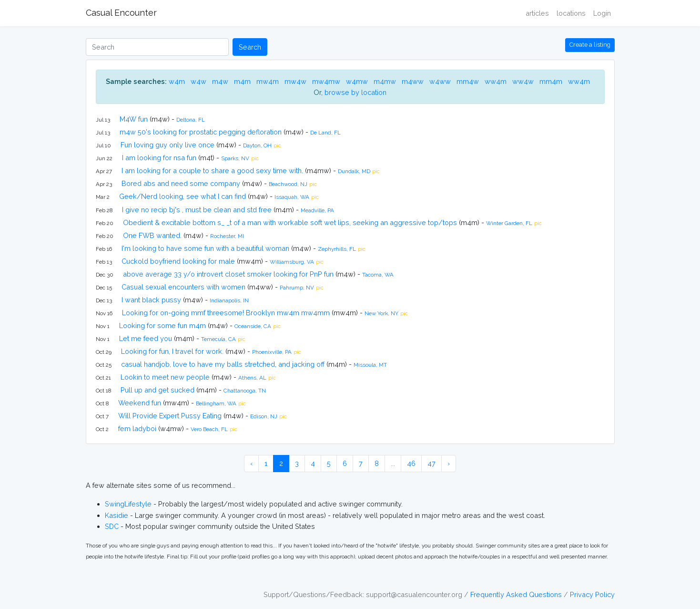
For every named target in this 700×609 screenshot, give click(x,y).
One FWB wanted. (152, 235)
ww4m (496, 81)
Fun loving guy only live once (167, 145)
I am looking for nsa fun (159, 158)
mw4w (295, 81)
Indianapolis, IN (229, 300)
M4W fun (134, 119)
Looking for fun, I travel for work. (172, 351)
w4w (198, 81)
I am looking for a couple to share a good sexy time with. (212, 170)
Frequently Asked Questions (516, 594)
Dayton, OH (257, 145)
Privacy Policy (592, 594)
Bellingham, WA (216, 403)
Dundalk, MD (354, 171)
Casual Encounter (121, 13)
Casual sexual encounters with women (183, 287)
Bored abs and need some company (181, 183)
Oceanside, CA (253, 326)
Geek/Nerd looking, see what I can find (183, 196)
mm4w (468, 81)
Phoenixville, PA (272, 352)
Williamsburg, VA (292, 262)
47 (431, 463)
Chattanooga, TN (245, 391)
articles (537, 13)
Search (250, 47)
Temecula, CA (218, 339)
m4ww (413, 81)
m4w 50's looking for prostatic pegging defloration (201, 132)
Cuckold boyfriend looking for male (178, 261)
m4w (220, 81)
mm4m (551, 81)
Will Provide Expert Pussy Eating (170, 416)
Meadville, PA (317, 210)
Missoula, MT (370, 365)
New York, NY (381, 313)
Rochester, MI (227, 236)
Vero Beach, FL (209, 429)
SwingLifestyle (128, 504)
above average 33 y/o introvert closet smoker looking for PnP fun (228, 274)
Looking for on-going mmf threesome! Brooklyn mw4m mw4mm (226, 313)
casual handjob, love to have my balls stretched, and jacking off (223, 364)
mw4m (268, 81)
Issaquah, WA (292, 197)
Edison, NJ (264, 416)
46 (411, 463)
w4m (177, 81)
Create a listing (590, 45)
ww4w (523, 81)
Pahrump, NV (297, 288)
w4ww (440, 81)
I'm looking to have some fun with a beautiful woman (205, 248)
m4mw (385, 81)
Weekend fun (140, 403)
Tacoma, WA (378, 275)
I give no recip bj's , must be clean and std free (197, 210)
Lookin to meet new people (165, 377)
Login (602, 13)
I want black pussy (151, 300)
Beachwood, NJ (288, 184)
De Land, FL (325, 133)
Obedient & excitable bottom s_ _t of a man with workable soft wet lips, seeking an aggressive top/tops (290, 222)
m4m (242, 81)
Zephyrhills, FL (337, 249)
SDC (112, 526)
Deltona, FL (191, 120)
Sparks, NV (235, 158)
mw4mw (326, 81)
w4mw (357, 81)
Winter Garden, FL (509, 223)
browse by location (355, 92)
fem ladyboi (137, 428)
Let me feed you (146, 338)
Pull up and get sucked (157, 390)
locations (571, 13)
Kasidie (117, 515)
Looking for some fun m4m (162, 325)
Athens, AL (252, 378)
